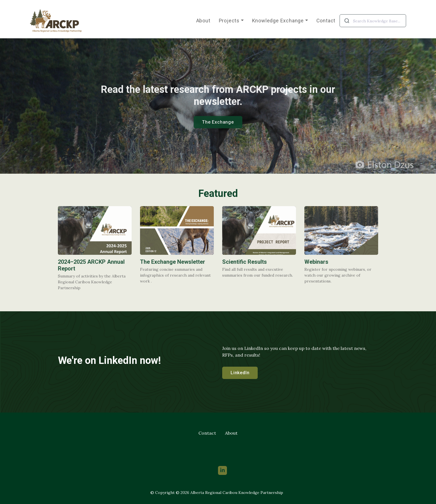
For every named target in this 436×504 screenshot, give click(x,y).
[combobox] (373, 21)
